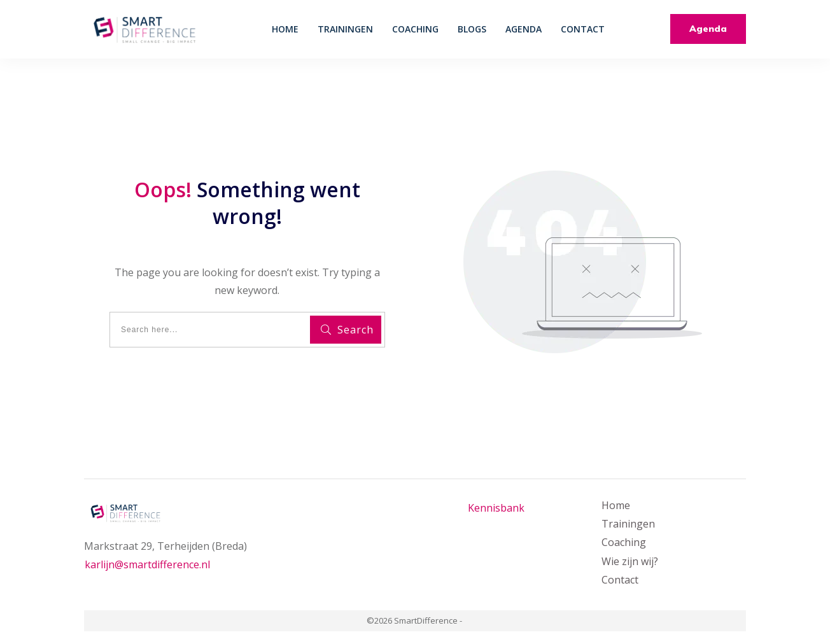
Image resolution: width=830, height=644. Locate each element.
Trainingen (628, 524)
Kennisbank (496, 508)
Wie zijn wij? (630, 561)
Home (616, 505)
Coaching (624, 542)
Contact (620, 580)
